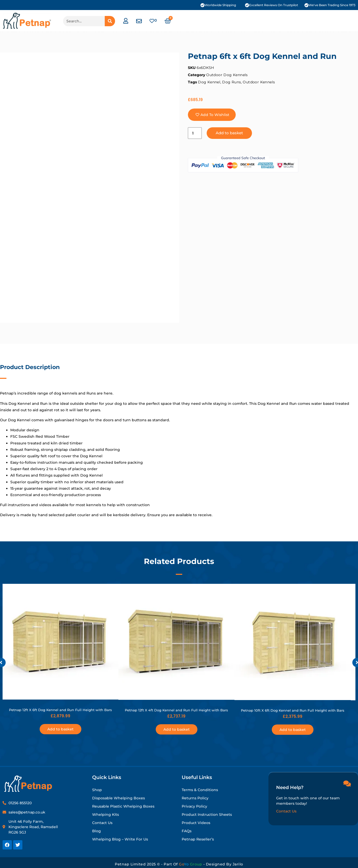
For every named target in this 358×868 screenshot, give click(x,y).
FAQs (187, 831)
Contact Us (102, 823)
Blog (97, 831)
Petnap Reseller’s (198, 839)
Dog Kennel (209, 82)
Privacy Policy (194, 806)
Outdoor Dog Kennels (227, 75)
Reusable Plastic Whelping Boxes (123, 806)
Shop (97, 790)
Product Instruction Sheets (207, 815)
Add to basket (230, 133)
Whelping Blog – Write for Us (120, 839)
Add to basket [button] (60, 729)
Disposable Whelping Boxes (119, 798)
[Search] (110, 21)
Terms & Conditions (200, 790)
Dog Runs (232, 82)
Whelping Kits (106, 815)
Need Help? (290, 787)
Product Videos (196, 823)
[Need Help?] (347, 783)
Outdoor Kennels (259, 82)
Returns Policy (195, 798)
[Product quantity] (195, 133)
